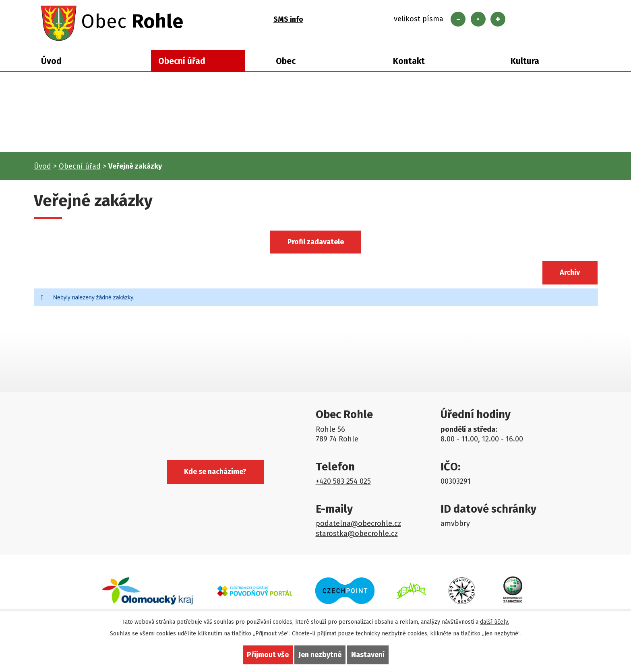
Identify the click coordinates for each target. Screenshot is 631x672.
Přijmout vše (268, 655)
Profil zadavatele (316, 242)
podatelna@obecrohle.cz (358, 524)
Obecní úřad (182, 61)
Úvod (51, 61)
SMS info (288, 19)
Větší (498, 19)
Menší (458, 19)
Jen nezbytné (320, 655)
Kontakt (409, 61)
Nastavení (368, 655)
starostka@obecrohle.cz (357, 534)
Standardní (478, 19)
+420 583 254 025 (343, 481)
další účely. (494, 622)
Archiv (570, 272)
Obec (286, 61)
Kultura (525, 61)
